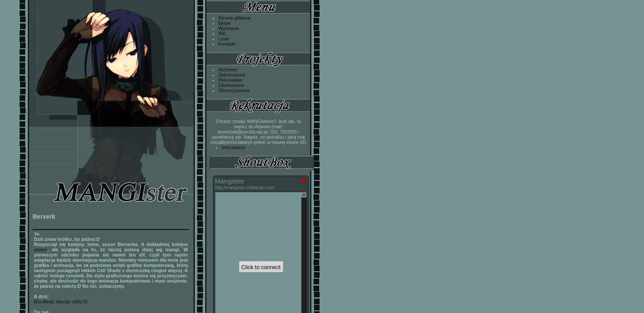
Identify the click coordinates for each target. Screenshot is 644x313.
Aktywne (228, 70)
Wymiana (229, 28)
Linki (224, 39)
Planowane (230, 80)
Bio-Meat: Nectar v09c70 (61, 302)
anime (41, 250)
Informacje (234, 147)
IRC (222, 33)
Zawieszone (231, 85)
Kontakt (227, 44)
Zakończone (232, 75)
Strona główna (234, 18)
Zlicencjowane (234, 90)
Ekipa (224, 23)
